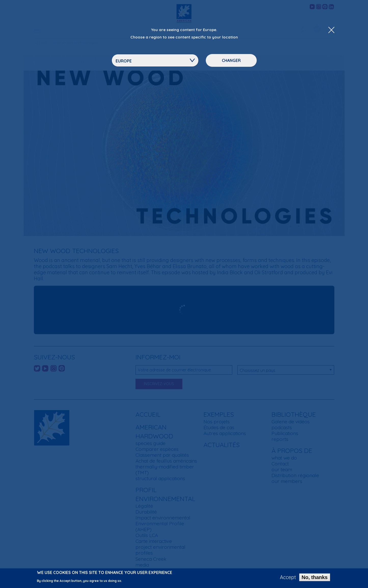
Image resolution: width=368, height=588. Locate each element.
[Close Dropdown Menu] (331, 30)
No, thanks (315, 577)
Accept (288, 577)
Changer (231, 60)
